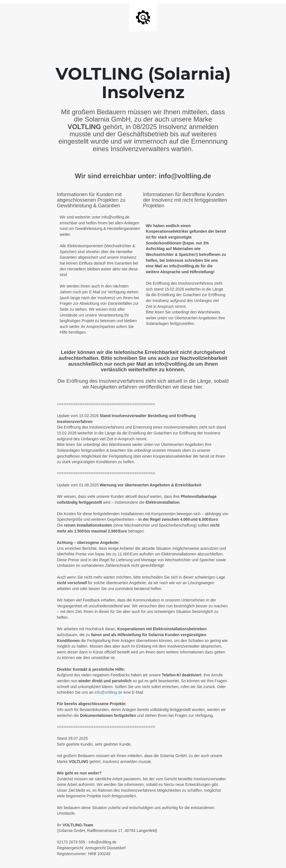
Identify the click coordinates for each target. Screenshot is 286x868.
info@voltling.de (108, 692)
